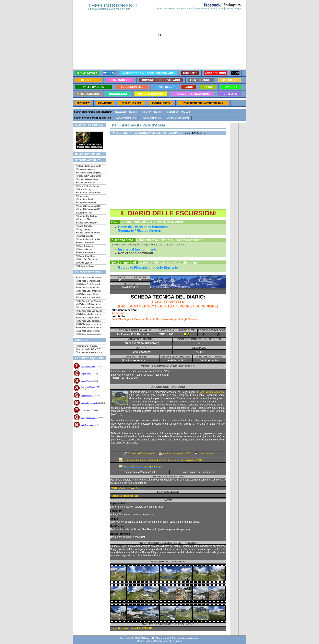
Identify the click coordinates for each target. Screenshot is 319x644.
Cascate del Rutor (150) (90, 387)
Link (213, 9)
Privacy (229, 9)
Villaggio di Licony (88, 418)
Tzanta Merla (86, 410)
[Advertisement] (88, 445)
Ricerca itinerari (152, 112)
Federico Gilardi (153, 641)
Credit (220, 9)
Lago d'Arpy (86, 381)
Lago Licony (86, 374)
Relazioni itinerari (126, 112)
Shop (190, 9)
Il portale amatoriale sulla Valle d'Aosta (109, 9)
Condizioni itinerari (178, 112)
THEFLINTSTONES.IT (113, 6)
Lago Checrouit (87, 425)
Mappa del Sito (202, 9)
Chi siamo (170, 9)
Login (238, 9)
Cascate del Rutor (88, 366)
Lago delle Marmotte (89, 403)
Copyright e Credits (172, 641)
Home (160, 9)
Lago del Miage (87, 396)
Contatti (181, 9)
